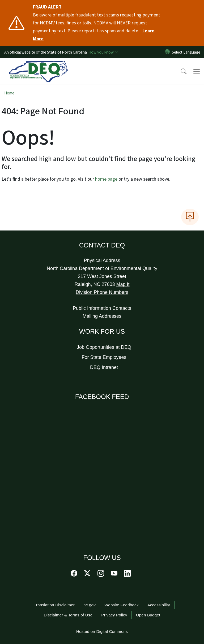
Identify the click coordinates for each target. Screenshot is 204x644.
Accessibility (159, 605)
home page (106, 179)
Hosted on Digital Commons (102, 631)
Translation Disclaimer (54, 605)
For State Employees (104, 357)
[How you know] (103, 52)
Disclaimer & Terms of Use (68, 615)
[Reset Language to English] (167, 52)
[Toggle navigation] (197, 72)
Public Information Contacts (102, 308)
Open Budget (148, 615)
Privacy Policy (114, 615)
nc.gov (90, 605)
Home (9, 93)
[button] (180, 72)
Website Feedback (122, 605)
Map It (123, 284)
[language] (187, 52)
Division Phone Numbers (102, 292)
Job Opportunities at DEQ (104, 347)
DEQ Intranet (104, 367)
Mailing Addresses (102, 316)
